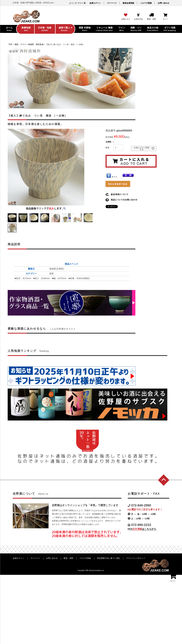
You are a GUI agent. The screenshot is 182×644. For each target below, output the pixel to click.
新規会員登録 (128, 3)
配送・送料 (68, 558)
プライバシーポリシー (136, 558)
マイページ (112, 3)
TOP (10, 44)
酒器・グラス (20, 44)
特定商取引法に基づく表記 (109, 558)
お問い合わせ (163, 3)
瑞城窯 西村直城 (36, 44)
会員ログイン (95, 3)
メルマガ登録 (146, 3)
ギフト (112, 177)
